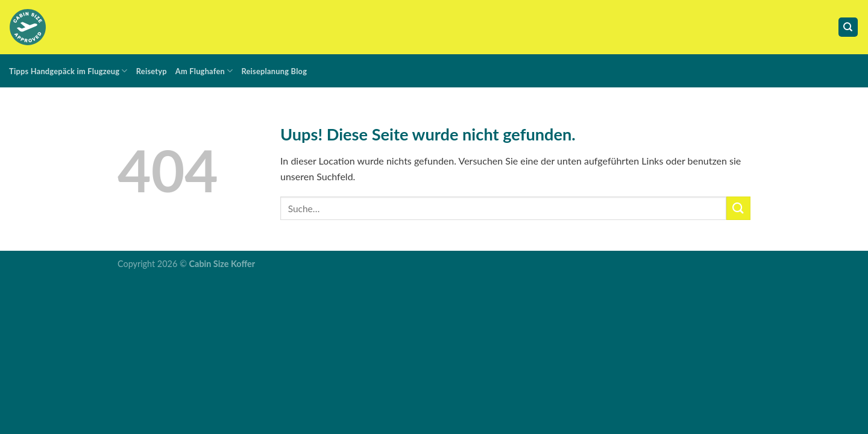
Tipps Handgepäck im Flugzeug (68, 71)
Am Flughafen (204, 71)
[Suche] (848, 27)
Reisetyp (152, 71)
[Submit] (738, 208)
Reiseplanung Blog (274, 71)
